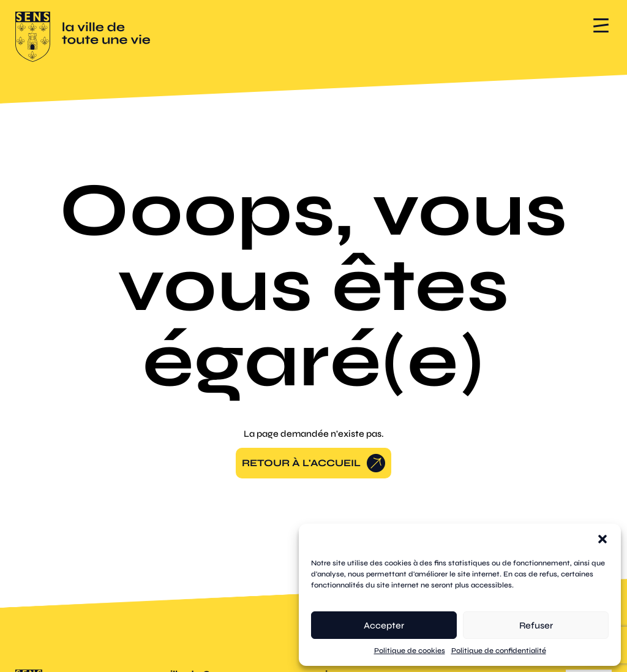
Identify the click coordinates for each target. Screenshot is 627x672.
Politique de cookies (410, 651)
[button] (603, 539)
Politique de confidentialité (499, 651)
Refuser (536, 625)
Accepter (384, 625)
